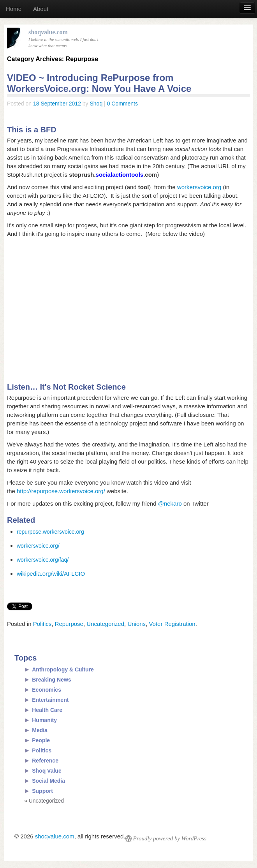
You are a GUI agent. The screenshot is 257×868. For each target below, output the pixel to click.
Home (14, 9)
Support (42, 791)
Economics (47, 690)
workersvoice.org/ (38, 546)
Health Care (47, 710)
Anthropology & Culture (63, 669)
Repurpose (69, 624)
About (41, 9)
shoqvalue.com (55, 836)
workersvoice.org (199, 187)
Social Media (48, 781)
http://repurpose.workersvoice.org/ (61, 491)
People (41, 740)
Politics (42, 624)
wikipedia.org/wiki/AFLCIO (51, 574)
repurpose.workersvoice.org (50, 532)
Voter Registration (172, 624)
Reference (45, 761)
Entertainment (50, 700)
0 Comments (122, 104)
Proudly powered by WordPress (170, 838)
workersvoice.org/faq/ (43, 560)
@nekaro (170, 503)
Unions (136, 624)
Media (40, 730)
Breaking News (51, 680)
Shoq (96, 104)
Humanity (44, 720)
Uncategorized (105, 624)
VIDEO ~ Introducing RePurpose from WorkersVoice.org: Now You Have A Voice (99, 83)
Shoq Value (47, 771)
